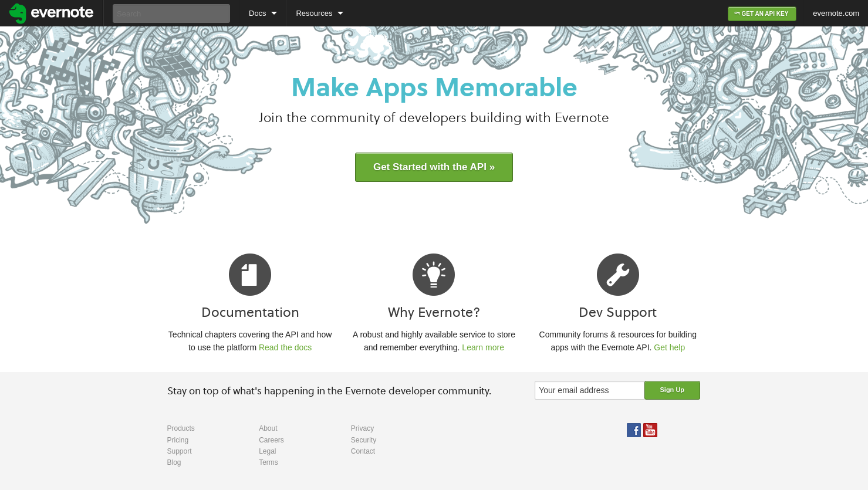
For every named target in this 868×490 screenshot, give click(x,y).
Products (181, 428)
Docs (258, 13)
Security (364, 440)
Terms (268, 462)
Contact (363, 451)
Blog (174, 462)
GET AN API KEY (762, 14)
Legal (267, 451)
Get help (669, 347)
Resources (314, 13)
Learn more (483, 347)
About (268, 428)
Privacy (362, 428)
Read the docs (285, 347)
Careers (271, 440)
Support (180, 451)
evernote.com (836, 13)
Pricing (178, 440)
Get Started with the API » (434, 167)
